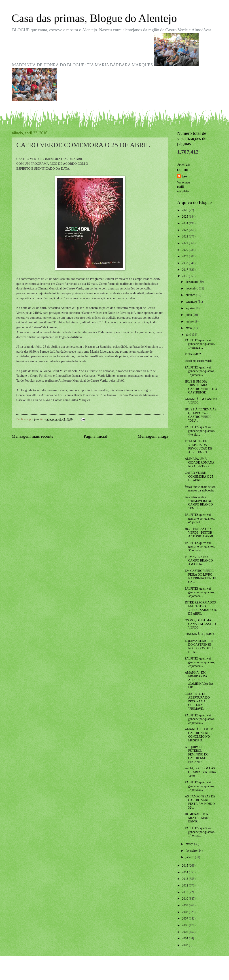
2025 (185, 217)
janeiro (190, 857)
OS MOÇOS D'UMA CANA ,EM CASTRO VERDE (200, 624)
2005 (185, 932)
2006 (185, 925)
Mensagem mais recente (33, 436)
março (190, 844)
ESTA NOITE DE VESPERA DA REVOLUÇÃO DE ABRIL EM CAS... (198, 447)
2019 (185, 256)
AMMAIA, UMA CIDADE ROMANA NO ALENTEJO (199, 462)
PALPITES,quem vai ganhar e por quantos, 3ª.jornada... (200, 547)
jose (184, 176)
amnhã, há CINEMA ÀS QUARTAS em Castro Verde (200, 772)
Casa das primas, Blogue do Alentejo (94, 18)
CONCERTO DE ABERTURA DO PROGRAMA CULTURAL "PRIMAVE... (197, 701)
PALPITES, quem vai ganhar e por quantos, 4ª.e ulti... (200, 431)
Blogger (139, 971)
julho (189, 315)
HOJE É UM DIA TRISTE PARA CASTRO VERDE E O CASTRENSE (201, 387)
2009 (185, 905)
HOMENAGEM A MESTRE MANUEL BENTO (199, 818)
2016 (185, 276)
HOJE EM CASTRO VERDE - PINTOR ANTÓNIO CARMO (199, 533)
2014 (185, 872)
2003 (185, 945)
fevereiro (192, 851)
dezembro (192, 282)
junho (190, 321)
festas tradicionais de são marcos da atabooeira (200, 489)
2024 (185, 223)
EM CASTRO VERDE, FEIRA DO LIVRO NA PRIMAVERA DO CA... (200, 576)
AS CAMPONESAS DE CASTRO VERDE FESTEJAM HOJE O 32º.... (200, 802)
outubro (191, 295)
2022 (185, 236)
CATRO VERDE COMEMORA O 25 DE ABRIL (199, 476)
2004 (185, 938)
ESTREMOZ (193, 354)
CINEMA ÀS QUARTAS (200, 634)
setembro (192, 302)
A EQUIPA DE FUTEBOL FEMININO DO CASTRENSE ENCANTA (197, 754)
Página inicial (95, 436)
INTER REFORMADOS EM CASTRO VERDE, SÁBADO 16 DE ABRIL (201, 608)
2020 (185, 250)
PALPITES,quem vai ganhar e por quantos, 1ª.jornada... (200, 371)
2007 (185, 919)
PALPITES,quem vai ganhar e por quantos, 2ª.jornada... (200, 662)
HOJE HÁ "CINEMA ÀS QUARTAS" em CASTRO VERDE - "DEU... (200, 415)
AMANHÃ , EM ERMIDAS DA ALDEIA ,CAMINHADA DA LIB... (199, 680)
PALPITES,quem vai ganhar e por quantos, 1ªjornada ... (200, 344)
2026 (185, 210)
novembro (192, 288)
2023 (185, 230)
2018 (185, 263)
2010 (185, 899)
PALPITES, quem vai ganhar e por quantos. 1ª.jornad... (200, 832)
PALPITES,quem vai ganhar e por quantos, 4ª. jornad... (200, 518)
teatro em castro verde (198, 361)
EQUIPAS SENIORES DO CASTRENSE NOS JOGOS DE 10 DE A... (199, 646)
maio (189, 328)
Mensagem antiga (153, 436)
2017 (185, 270)
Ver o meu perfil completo (183, 187)
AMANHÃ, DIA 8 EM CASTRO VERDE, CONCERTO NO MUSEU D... (199, 735)
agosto (190, 308)
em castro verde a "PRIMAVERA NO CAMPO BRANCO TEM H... (199, 503)
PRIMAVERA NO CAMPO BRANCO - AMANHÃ (200, 561)
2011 (185, 892)
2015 (185, 866)
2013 (185, 879)
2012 (185, 885)
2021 (185, 243)
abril (189, 335)
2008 (185, 912)
